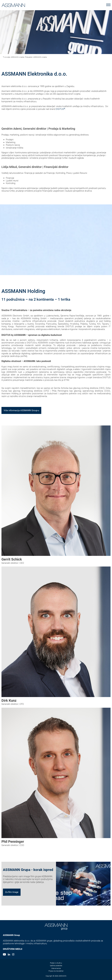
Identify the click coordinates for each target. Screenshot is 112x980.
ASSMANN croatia (17, 57)
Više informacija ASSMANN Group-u (21, 410)
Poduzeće (29, 57)
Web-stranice (56, 968)
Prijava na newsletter (56, 971)
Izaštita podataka (56, 966)
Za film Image (12, 892)
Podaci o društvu (56, 963)
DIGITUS (60, 109)
